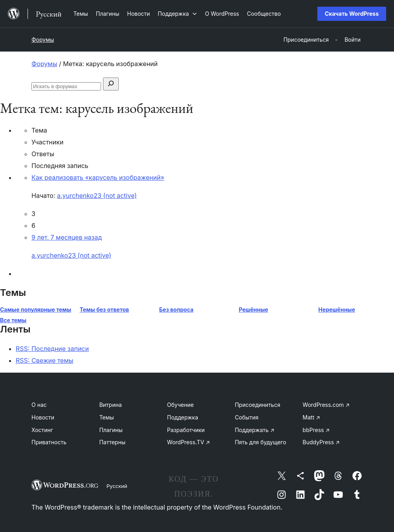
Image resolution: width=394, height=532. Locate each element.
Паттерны (112, 442)
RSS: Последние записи (52, 349)
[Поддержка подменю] (177, 14)
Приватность (49, 442)
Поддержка (183, 417)
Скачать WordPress (352, 14)
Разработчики (186, 430)
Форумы (43, 40)
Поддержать (255, 430)
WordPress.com (326, 405)
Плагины (111, 430)
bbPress (316, 430)
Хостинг (42, 430)
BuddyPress (321, 442)
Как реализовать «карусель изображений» (98, 177)
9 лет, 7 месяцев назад (67, 237)
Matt (311, 417)
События (247, 417)
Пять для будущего (261, 442)
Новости (43, 417)
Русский (117, 486)
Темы (106, 417)
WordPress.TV (189, 442)
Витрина (110, 405)
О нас (39, 405)
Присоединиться (258, 405)
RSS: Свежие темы (45, 360)
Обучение (180, 405)
